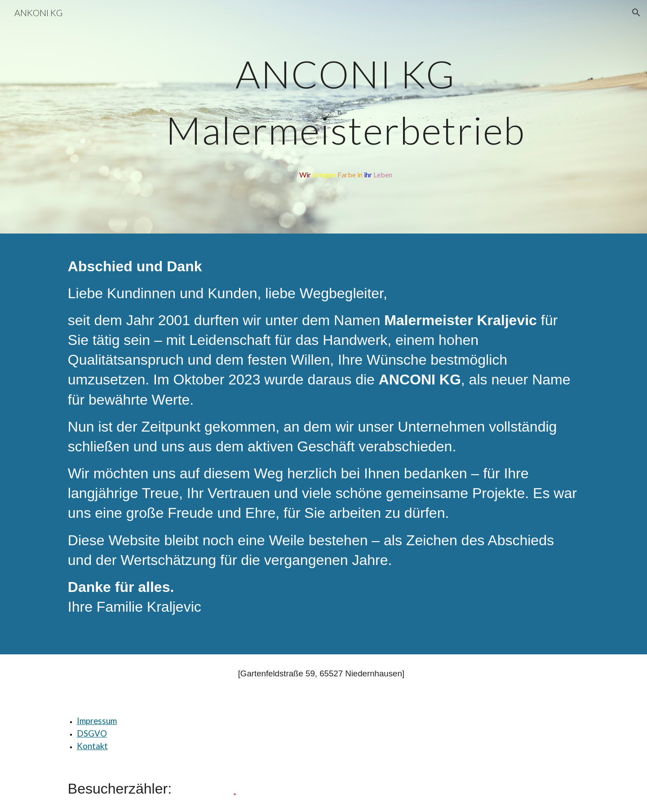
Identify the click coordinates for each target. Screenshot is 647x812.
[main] (346, 106)
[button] (636, 13)
